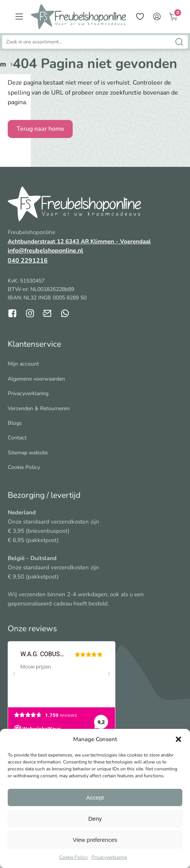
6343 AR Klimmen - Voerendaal (108, 241)
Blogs (15, 423)
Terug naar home (40, 129)
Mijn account (23, 364)
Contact (17, 438)
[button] (178, 739)
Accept (95, 797)
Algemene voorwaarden (36, 379)
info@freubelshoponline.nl (45, 251)
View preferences (95, 840)
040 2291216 (28, 261)
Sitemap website (28, 453)
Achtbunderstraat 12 (37, 241)
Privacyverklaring (109, 857)
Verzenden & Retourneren (39, 408)
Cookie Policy (73, 857)
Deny (95, 819)
